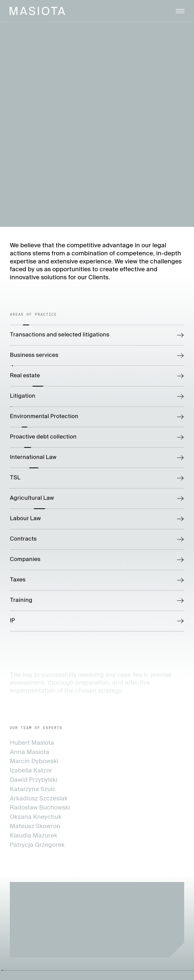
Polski (184, 36)
